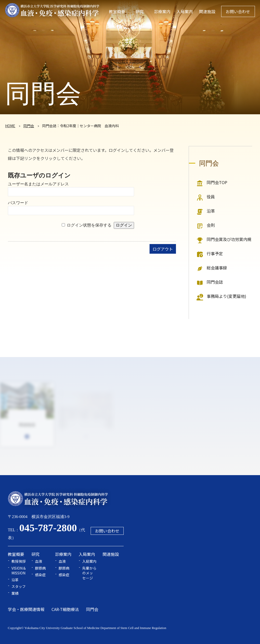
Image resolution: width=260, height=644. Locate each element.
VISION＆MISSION (19, 571)
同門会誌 (215, 282)
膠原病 (40, 568)
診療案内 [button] (162, 11)
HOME (10, 126)
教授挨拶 (19, 561)
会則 (211, 225)
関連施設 (207, 11)
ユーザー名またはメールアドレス (38, 184)
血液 (39, 561)
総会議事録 (217, 268)
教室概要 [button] (117, 11)
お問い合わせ (238, 11)
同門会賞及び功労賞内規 (229, 239)
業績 (15, 593)
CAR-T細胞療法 (65, 609)
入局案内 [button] (185, 11)
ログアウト (163, 249)
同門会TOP (217, 182)
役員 (211, 197)
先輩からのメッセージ (89, 573)
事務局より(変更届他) (226, 296)
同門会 (29, 126)
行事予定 (215, 253)
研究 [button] (140, 11)
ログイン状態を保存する (89, 225)
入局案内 (89, 561)
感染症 (40, 575)
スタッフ (19, 586)
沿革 (211, 211)
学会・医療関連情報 (26, 609)
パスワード (18, 203)
